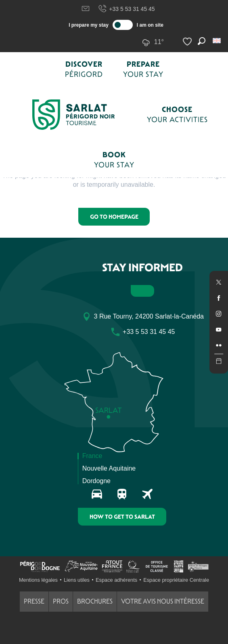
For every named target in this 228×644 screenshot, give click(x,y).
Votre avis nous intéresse (163, 601)
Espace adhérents (116, 580)
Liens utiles (77, 580)
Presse (34, 601)
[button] (217, 41)
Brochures (95, 601)
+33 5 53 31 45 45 (126, 9)
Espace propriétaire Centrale (176, 580)
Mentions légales (38, 580)
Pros (61, 601)
